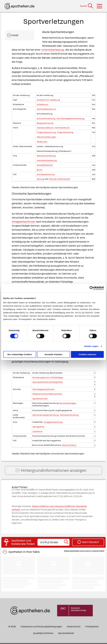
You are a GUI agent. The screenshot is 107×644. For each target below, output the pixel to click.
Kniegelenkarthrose (23, 222)
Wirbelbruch (43, 104)
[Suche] (87, 6)
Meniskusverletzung (46, 156)
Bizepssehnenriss (45, 123)
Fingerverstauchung (46, 132)
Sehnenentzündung (69, 415)
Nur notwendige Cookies (20, 354)
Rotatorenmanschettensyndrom (47, 394)
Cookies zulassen (87, 354)
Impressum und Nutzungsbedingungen (41, 628)
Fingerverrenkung (65, 132)
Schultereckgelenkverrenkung (70, 118)
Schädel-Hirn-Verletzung (48, 100)
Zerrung (40, 179)
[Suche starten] (66, 543)
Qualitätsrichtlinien (43, 634)
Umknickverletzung (53, 50)
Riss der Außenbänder (60, 179)
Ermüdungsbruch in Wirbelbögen (48, 377)
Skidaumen (42, 142)
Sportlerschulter (40, 399)
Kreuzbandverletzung (47, 160)
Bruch (40, 170)
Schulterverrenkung (46, 118)
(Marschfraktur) (69, 445)
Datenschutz (74, 628)
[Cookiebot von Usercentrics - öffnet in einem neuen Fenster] (92, 288)
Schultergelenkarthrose (43, 389)
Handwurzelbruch (45, 128)
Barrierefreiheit (66, 634)
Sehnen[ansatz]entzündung (45, 415)
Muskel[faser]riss (45, 165)
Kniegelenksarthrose (53, 422)
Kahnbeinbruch (62, 128)
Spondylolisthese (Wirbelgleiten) (48, 382)
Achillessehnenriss (46, 174)
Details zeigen (91, 346)
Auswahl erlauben (53, 354)
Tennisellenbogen (68, 403)
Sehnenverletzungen (46, 137)
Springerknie (38, 427)
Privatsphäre (92, 628)
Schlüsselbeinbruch (46, 109)
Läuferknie (37, 431)
